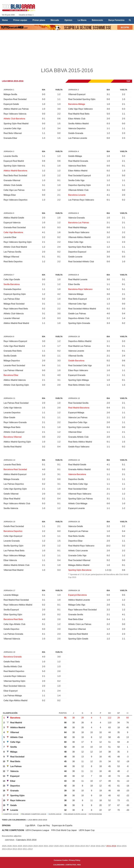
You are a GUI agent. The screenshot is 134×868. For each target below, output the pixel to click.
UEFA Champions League (37, 830)
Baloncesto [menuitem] (97, 20)
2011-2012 (28, 849)
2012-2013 (17, 849)
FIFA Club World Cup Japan (64, 830)
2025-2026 (7, 846)
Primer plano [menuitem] (39, 20)
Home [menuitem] (5, 20)
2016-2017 (101, 846)
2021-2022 (49, 846)
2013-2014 (7, 849)
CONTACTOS (71, 865)
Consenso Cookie (61, 860)
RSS (79, 865)
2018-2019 (80, 846)
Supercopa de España (62, 825)
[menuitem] (130, 20)
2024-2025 (17, 846)
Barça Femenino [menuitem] (116, 20)
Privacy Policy (75, 860)
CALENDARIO (59, 865)
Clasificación (10, 713)
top (128, 81)
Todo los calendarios (14, 820)
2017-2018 (90, 846)
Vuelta (59, 90)
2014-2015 (122, 846)
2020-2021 (59, 846)
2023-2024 (28, 846)
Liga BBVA (30, 825)
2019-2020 (70, 846)
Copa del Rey (44, 825)
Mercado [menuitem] (55, 20)
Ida (44, 90)
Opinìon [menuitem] (68, 20)
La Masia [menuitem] (82, 20)
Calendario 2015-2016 (26, 840)
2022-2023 (38, 846)
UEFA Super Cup (87, 830)
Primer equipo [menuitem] (20, 20)
